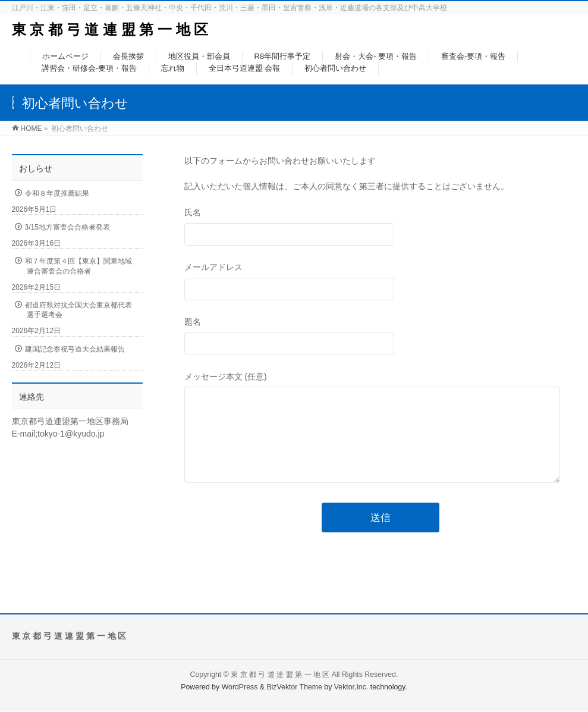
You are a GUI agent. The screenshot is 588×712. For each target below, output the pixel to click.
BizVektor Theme (294, 688)
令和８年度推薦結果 (57, 193)
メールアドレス (381, 283)
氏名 (381, 228)
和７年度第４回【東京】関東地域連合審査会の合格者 (78, 266)
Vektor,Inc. (351, 688)
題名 (381, 338)
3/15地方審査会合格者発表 (67, 227)
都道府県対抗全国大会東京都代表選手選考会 (78, 310)
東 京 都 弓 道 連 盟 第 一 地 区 (110, 29)
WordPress (240, 688)
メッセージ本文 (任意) (381, 440)
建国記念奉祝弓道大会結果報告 (75, 349)
